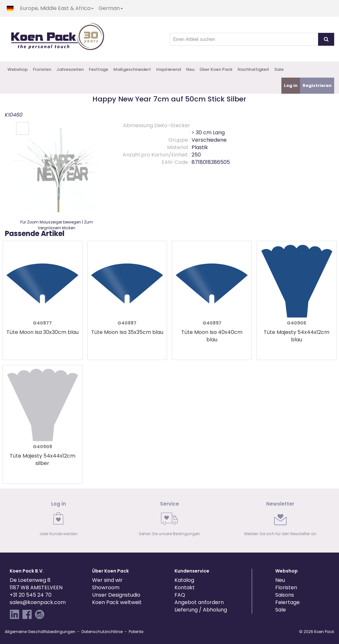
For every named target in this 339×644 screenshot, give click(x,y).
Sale (279, 69)
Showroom (106, 587)
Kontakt (185, 587)
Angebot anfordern (199, 602)
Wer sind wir (107, 580)
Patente (136, 632)
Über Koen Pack (216, 69)
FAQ (180, 595)
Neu (190, 69)
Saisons (285, 595)
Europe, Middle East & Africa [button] (57, 8)
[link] (59, 521)
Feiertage (287, 602)
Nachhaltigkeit (253, 69)
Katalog (184, 580)
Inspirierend (169, 69)
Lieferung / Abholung (201, 610)
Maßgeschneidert (132, 69)
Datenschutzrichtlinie (102, 632)
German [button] (111, 8)
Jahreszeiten (70, 69)
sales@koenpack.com (38, 602)
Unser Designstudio (116, 595)
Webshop (18, 69)
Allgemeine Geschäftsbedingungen (40, 632)
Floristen (42, 69)
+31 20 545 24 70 (31, 595)
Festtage (99, 69)
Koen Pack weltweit (117, 602)
